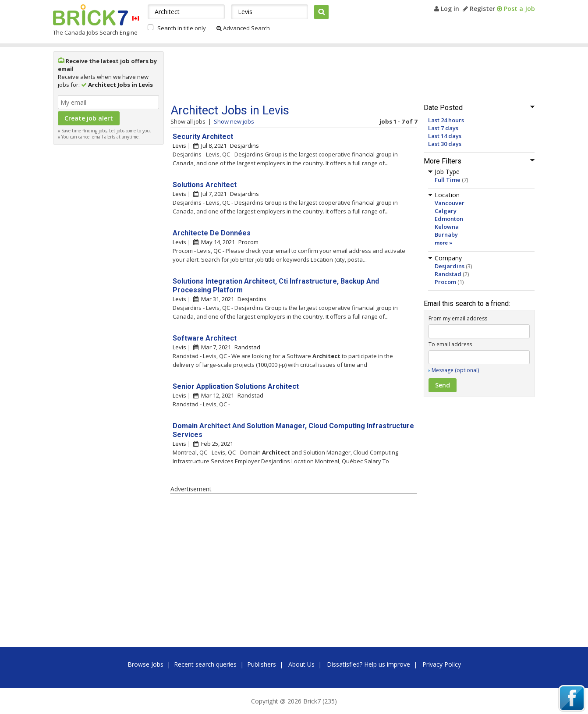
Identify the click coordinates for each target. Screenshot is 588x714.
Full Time (448, 180)
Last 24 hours (446, 120)
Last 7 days (443, 128)
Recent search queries (205, 664)
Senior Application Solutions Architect (236, 386)
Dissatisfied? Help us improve (368, 664)
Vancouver (450, 203)
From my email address (458, 318)
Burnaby (446, 234)
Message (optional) (455, 370)
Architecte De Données (212, 233)
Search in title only (182, 28)
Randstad (448, 274)
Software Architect (205, 338)
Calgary (446, 211)
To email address (450, 344)
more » (443, 243)
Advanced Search (243, 28)
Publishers (262, 664)
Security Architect (203, 137)
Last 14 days (445, 136)
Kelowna (447, 227)
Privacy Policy (442, 664)
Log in (447, 9)
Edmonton (449, 219)
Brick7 (90, 15)
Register (479, 9)
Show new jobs (234, 121)
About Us (301, 664)
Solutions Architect (205, 185)
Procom (445, 282)
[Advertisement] (109, 281)
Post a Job (516, 9)
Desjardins (450, 266)
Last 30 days (445, 144)
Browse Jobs (145, 664)
